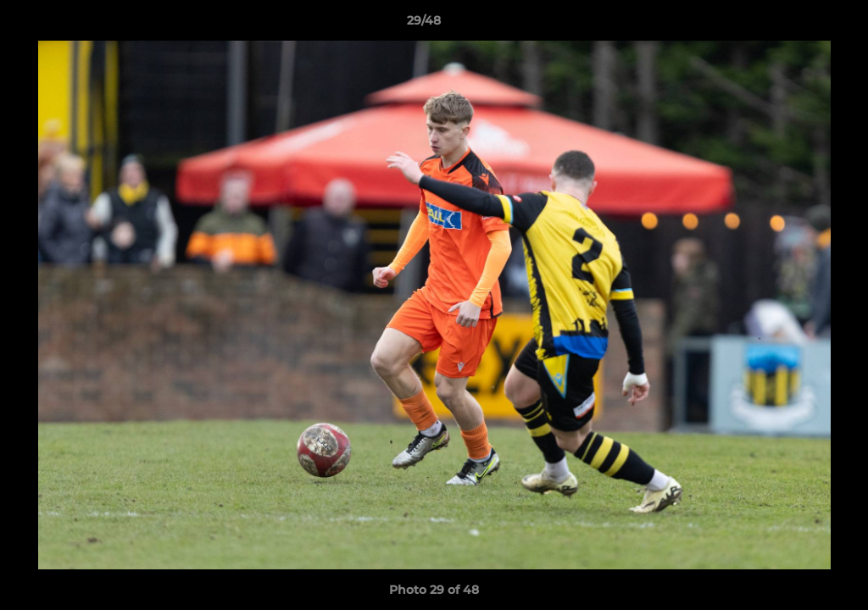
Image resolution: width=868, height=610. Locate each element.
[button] (797, 25)
